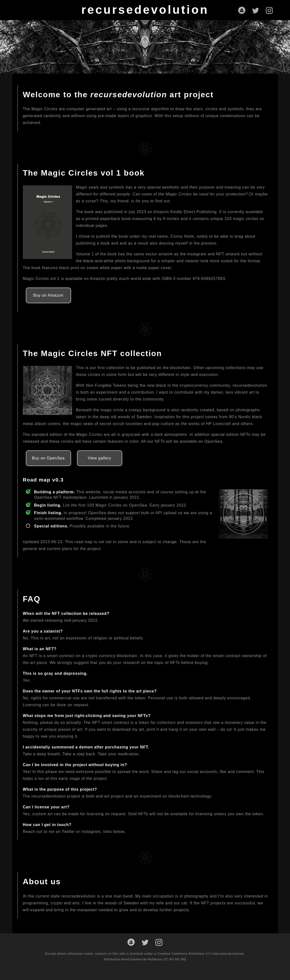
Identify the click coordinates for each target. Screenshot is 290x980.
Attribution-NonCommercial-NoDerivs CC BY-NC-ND (145, 959)
